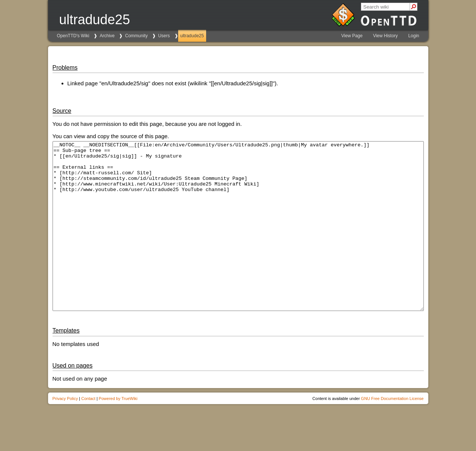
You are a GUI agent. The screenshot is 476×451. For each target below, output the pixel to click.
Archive (107, 36)
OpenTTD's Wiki (73, 36)
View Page (352, 36)
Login (414, 36)
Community (136, 36)
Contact (88, 432)
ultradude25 (192, 36)
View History (385, 36)
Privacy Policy (65, 432)
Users (164, 36)
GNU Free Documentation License (392, 432)
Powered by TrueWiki (118, 432)
